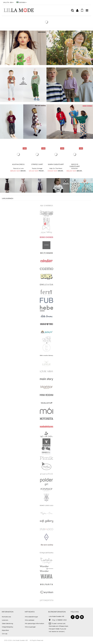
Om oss (5, 634)
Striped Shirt (37, 164)
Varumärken (8, 198)
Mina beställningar (31, 617)
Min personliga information (35, 623)
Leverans (5, 620)
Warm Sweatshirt (56, 164)
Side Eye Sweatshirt (75, 165)
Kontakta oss (6, 617)
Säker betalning (7, 623)
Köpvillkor (5, 630)
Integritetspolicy (8, 627)
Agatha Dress (18, 164)
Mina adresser (30, 620)
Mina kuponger (30, 627)
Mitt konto (30, 612)
